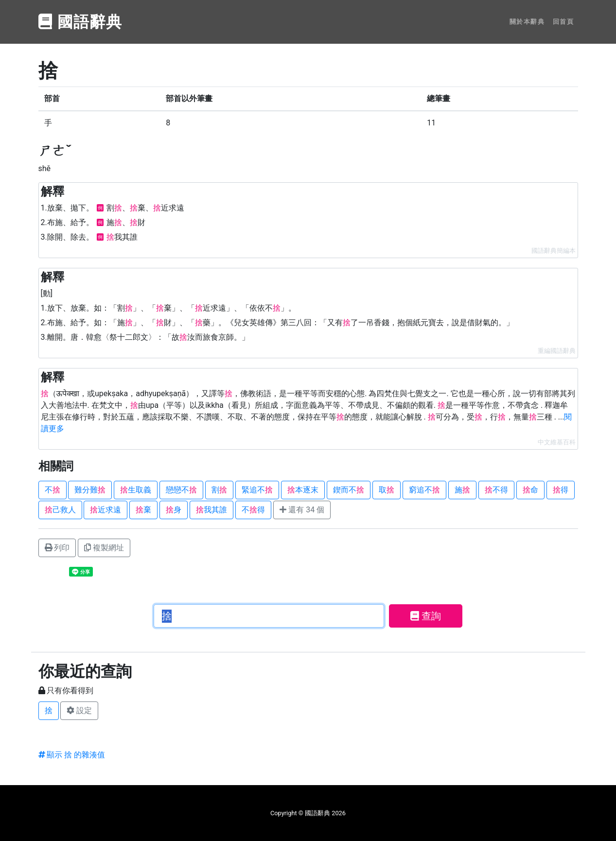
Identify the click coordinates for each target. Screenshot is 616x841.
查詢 (426, 616)
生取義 (136, 490)
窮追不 (424, 490)
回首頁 (563, 22)
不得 (496, 490)
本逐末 (303, 490)
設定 (79, 710)
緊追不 (257, 490)
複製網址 (104, 548)
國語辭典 (81, 22)
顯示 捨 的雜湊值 (72, 755)
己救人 (60, 510)
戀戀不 (181, 490)
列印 (57, 548)
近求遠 (106, 510)
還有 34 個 (302, 510)
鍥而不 (349, 490)
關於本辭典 (527, 22)
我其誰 (211, 510)
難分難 (90, 490)
